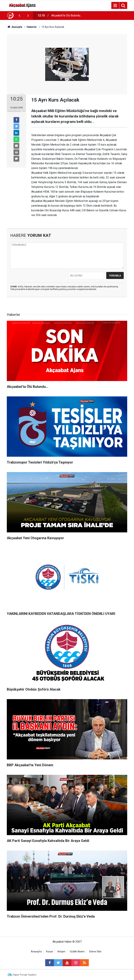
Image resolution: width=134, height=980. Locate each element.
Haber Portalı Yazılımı (25, 975)
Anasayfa (36, 952)
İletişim (61, 952)
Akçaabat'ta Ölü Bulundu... (67, 15)
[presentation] (19, 16)
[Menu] (115, 6)
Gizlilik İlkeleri (77, 952)
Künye (50, 952)
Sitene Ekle (95, 952)
